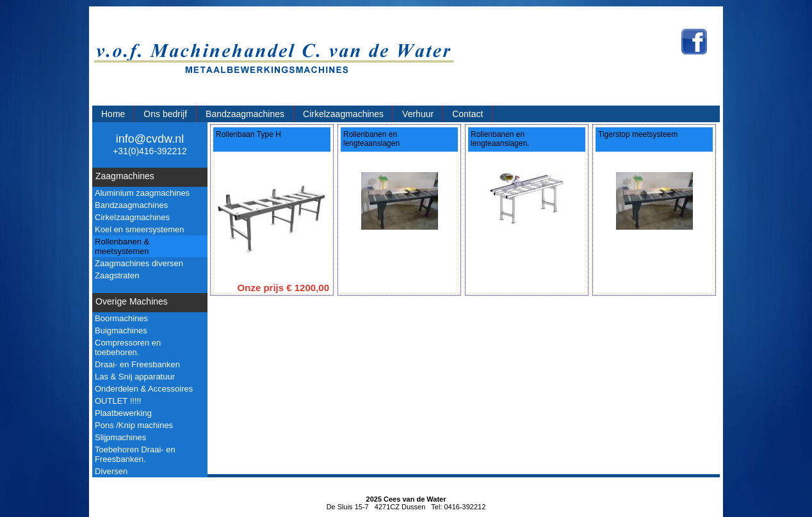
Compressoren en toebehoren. (128, 347)
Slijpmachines (120, 437)
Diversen (111, 471)
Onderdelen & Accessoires (144, 389)
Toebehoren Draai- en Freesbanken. (135, 454)
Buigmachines (121, 330)
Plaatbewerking (123, 413)
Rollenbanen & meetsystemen (122, 246)
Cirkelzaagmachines (343, 114)
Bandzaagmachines (245, 114)
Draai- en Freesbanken (137, 364)
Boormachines (121, 318)
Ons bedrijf (165, 114)
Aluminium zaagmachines (142, 193)
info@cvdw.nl (150, 139)
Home (113, 114)
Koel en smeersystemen (139, 229)
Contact (467, 114)
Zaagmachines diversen (139, 263)
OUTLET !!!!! (118, 401)
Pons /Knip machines (134, 425)
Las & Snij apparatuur (135, 377)
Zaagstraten (117, 275)
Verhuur (418, 114)
